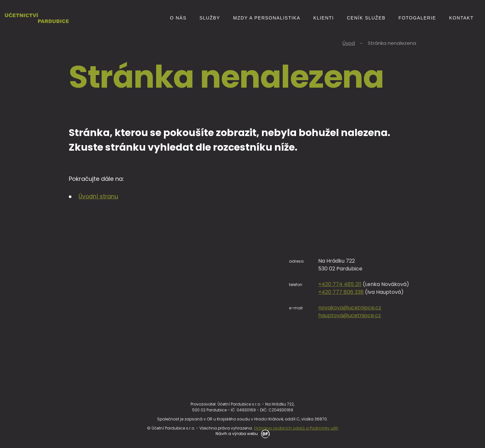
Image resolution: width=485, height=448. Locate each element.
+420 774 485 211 (435, 284)
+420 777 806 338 (437, 292)
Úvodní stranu (99, 196)
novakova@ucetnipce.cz (445, 308)
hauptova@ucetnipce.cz (445, 315)
